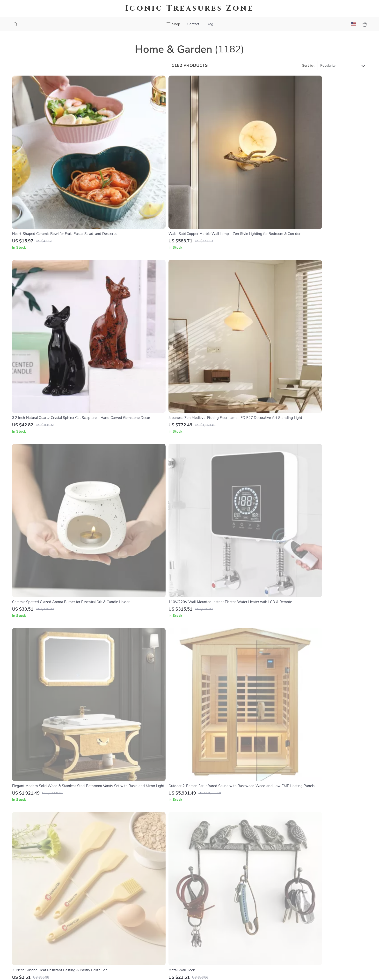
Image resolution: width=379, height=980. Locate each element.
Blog (210, 24)
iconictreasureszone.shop (303, 855)
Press (140, 887)
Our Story (143, 855)
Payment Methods (224, 887)
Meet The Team (148, 871)
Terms (159, 970)
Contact (193, 24)
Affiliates (143, 903)
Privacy (169, 970)
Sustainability (146, 927)
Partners (142, 919)
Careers (141, 879)
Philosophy (144, 935)
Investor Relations (150, 911)
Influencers (144, 895)
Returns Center (222, 879)
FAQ (212, 871)
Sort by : (309, 66)
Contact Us (218, 855)
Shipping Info (220, 863)
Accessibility (185, 970)
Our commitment (296, 888)
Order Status (220, 895)
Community (145, 943)
